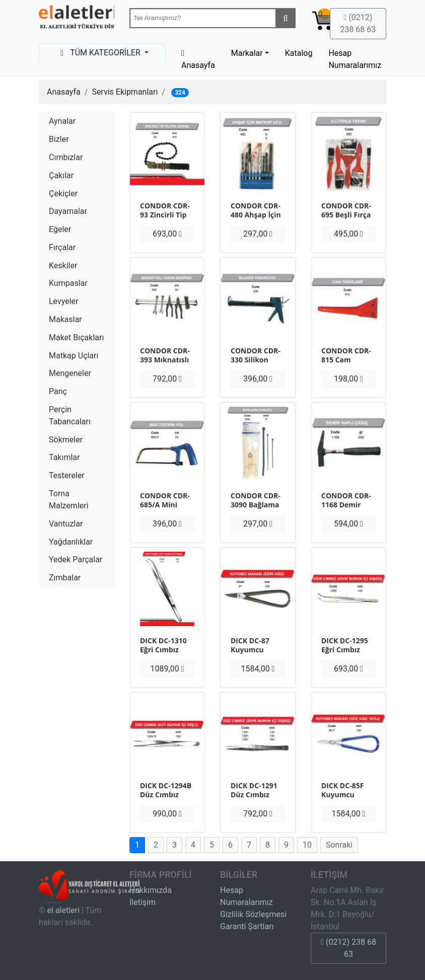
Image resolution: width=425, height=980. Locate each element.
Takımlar (64, 457)
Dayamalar (68, 211)
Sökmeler (66, 440)
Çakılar (61, 175)
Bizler (59, 139)
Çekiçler (63, 194)
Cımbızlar (66, 157)
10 (307, 845)
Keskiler (63, 266)
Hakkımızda (151, 890)
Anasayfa (64, 92)
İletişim (143, 902)
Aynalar (62, 121)
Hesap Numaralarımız (355, 59)
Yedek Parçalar (76, 559)
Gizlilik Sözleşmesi (253, 914)
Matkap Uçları (74, 356)
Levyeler (64, 301)
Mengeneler (70, 373)
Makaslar (65, 319)
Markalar (247, 53)
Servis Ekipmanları (125, 92)
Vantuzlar (66, 524)
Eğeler (60, 229)
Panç (58, 391)
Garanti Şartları (247, 926)
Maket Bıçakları (76, 337)
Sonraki (339, 845)
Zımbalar (65, 578)
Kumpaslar (68, 283)
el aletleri (63, 910)
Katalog (299, 53)
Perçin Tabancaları (70, 416)
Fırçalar (62, 247)
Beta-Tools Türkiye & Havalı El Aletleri (77, 19)
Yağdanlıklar (71, 542)
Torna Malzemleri (69, 500)
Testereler (67, 475)
